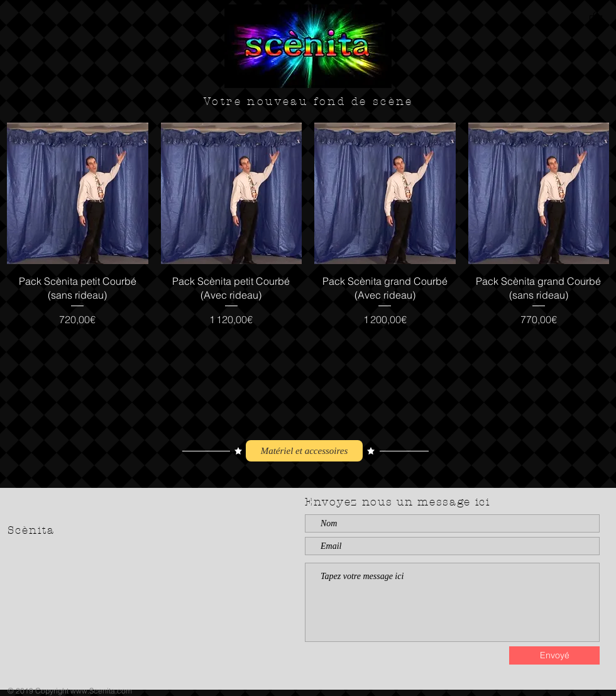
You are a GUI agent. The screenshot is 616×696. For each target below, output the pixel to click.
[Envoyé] (554, 655)
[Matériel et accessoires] (304, 451)
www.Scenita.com (101, 691)
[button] (596, 18)
